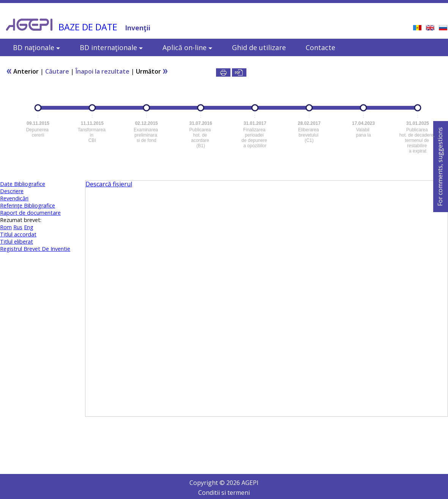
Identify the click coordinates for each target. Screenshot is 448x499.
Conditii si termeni (224, 493)
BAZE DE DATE (88, 27)
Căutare (57, 71)
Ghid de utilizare (259, 47)
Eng (29, 227)
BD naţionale (36, 47)
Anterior (22, 71)
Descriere (12, 191)
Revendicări (14, 198)
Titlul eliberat (17, 242)
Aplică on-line (187, 47)
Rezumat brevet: (21, 220)
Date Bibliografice (23, 184)
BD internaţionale (111, 47)
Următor (152, 71)
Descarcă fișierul (109, 184)
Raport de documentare (30, 213)
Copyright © (208, 483)
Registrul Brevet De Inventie (35, 249)
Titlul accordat (18, 234)
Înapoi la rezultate (103, 71)
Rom (6, 227)
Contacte (320, 47)
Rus (18, 227)
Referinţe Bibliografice (28, 205)
